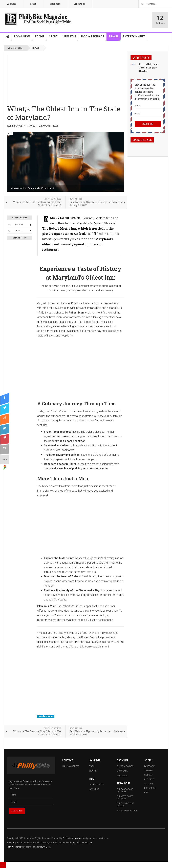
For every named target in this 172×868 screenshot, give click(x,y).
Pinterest (149, 779)
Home (8, 37)
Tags (92, 766)
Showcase (122, 771)
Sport (53, 37)
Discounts (55, 4)
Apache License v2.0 (83, 843)
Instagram (150, 788)
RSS (146, 792)
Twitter (148, 771)
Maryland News (46, 716)
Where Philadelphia (127, 810)
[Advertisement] (65, 79)
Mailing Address (71, 766)
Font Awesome (14, 847)
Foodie (41, 38)
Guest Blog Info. (125, 766)
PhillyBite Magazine (72, 838)
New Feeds (122, 776)
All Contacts (96, 785)
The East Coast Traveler (125, 790)
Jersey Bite (80, 4)
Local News (24, 38)
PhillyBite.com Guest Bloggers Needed (148, 68)
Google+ (149, 775)
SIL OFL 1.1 (45, 847)
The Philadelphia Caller (125, 805)
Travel (115, 38)
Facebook (149, 766)
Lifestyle (70, 38)
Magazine (11, 4)
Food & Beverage (93, 38)
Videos (33, 4)
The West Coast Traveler (125, 798)
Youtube (149, 784)
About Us (94, 789)
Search (93, 771)
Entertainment (134, 37)
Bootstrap (12, 843)
